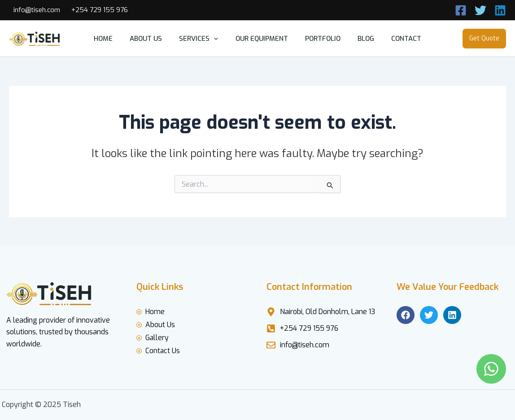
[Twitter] (480, 10)
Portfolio (319, 39)
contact (395, 39)
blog (359, 39)
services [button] (203, 39)
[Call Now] (461, 10)
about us (153, 39)
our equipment (262, 39)
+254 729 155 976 (100, 10)
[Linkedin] (500, 10)
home (114, 39)
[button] (218, 39)
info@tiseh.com (37, 10)
